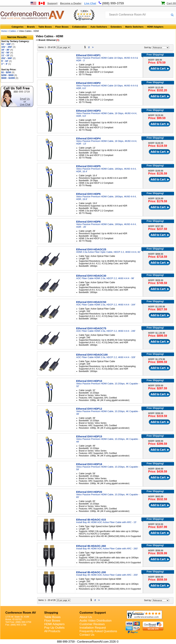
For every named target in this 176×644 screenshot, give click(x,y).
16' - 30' (7, 50)
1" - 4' (6, 64)
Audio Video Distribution (96, 621)
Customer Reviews (92, 624)
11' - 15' (7, 55)
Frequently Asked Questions (98, 631)
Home (4, 31)
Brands (31, 27)
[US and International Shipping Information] (38, 3)
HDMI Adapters (155, 27)
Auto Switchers (99, 27)
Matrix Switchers (134, 27)
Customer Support (93, 613)
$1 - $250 (8, 72)
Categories (18, 27)
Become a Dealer (71, 3)
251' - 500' (9, 58)
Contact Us (87, 635)
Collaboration (79, 27)
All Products (52, 631)
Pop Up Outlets (54, 628)
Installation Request (93, 628)
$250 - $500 (9, 75)
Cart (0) (171, 3)
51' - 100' (8, 44)
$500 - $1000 (10, 78)
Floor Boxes (62, 27)
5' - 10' (7, 61)
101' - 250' (9, 47)
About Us (86, 617)
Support (52, 3)
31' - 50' (7, 53)
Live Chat (90, 3)
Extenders (116, 27)
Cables (13, 31)
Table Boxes (45, 27)
